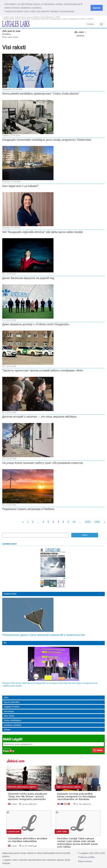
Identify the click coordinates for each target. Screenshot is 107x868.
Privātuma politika (86, 857)
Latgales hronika (12, 707)
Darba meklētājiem (13, 720)
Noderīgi (6, 182)
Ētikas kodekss (85, 861)
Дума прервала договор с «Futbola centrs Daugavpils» (36, 324)
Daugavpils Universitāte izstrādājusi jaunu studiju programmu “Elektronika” (47, 140)
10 (74, 522)
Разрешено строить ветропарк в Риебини (28, 509)
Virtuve (7, 730)
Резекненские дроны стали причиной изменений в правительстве (43, 635)
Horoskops (9, 711)
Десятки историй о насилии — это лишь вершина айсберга (39, 417)
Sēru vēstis (9, 716)
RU (4, 274)
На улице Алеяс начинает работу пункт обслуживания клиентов (42, 463)
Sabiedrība (7, 89)
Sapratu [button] (97, 8)
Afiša (6, 697)
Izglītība (6, 136)
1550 (88, 522)
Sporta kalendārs (12, 702)
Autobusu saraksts (12, 725)
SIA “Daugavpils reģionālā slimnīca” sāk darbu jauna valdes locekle (43, 232)
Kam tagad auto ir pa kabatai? (20, 186)
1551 (97, 522)
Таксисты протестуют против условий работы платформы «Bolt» (43, 370)
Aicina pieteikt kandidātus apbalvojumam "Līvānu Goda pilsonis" (41, 94)
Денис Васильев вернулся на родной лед (28, 278)
